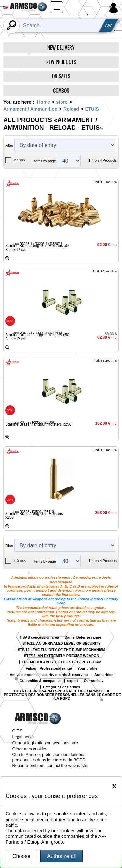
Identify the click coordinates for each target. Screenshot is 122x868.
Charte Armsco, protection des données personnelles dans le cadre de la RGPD (49, 757)
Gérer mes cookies (30, 749)
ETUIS (92, 109)
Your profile (87, 669)
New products (61, 62)
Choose (21, 856)
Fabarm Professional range (49, 669)
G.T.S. (18, 731)
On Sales (61, 76)
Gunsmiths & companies (41, 681)
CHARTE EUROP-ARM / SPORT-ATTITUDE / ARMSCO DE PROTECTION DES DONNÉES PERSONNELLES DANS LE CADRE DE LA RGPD (62, 695)
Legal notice (24, 737)
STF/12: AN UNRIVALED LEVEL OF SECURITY (61, 644)
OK (108, 25)
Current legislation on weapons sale (45, 743)
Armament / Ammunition (30, 109)
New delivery (61, 48)
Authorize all (61, 856)
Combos (61, 90)
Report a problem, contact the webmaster (51, 766)
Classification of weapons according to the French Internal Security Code (61, 601)
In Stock (20, 160)
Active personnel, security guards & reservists (49, 675)
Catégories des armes (61, 687)
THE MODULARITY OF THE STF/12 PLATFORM (61, 662)
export (73, 681)
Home (44, 102)
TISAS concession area (39, 637)
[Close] (114, 786)
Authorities (104, 675)
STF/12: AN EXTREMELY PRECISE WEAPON (61, 656)
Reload (71, 109)
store (62, 102)
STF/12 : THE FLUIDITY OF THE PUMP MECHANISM (61, 650)
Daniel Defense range (83, 637)
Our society (94, 681)
